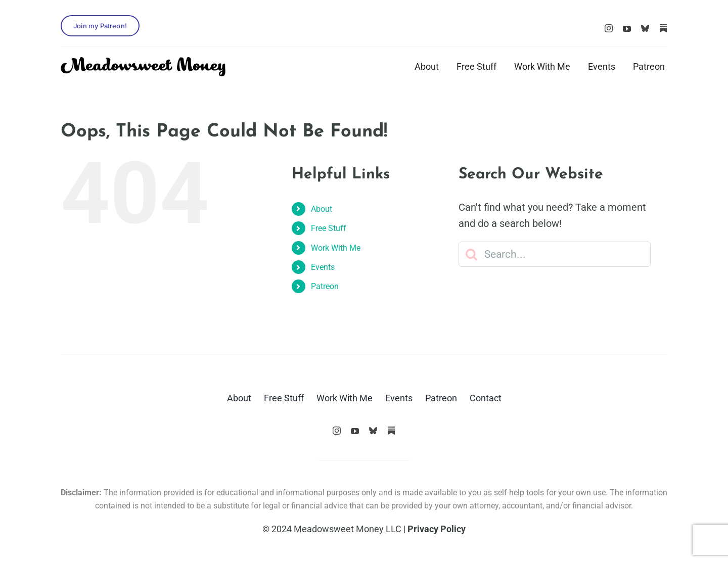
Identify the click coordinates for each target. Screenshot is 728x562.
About (322, 209)
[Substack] (663, 28)
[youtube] (627, 29)
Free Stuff (329, 228)
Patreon (325, 286)
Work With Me (336, 248)
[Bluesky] (645, 28)
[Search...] (555, 254)
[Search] (471, 254)
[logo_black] (143, 62)
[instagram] (609, 28)
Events (323, 267)
